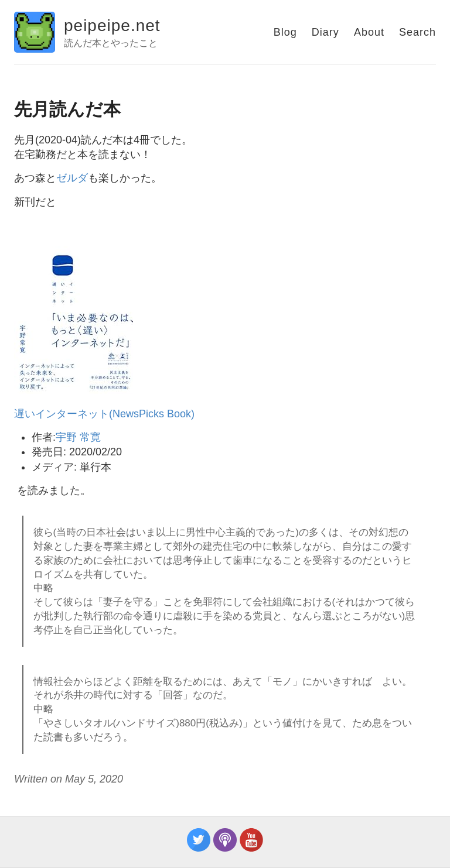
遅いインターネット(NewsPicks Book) (104, 414)
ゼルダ (72, 178)
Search (417, 32)
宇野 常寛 (78, 437)
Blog (285, 32)
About (369, 32)
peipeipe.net (112, 25)
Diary (325, 32)
